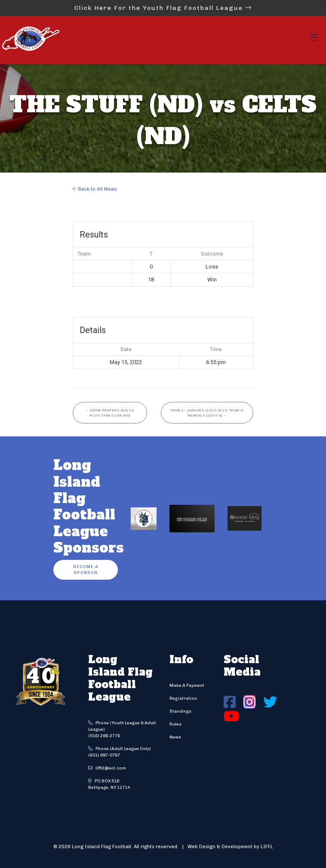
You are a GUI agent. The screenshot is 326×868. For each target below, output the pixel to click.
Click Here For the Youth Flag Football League (163, 8)
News (175, 737)
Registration (183, 698)
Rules (175, 724)
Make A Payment (187, 686)
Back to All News (95, 189)
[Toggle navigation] (314, 40)
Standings (180, 711)
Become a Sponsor (86, 570)
